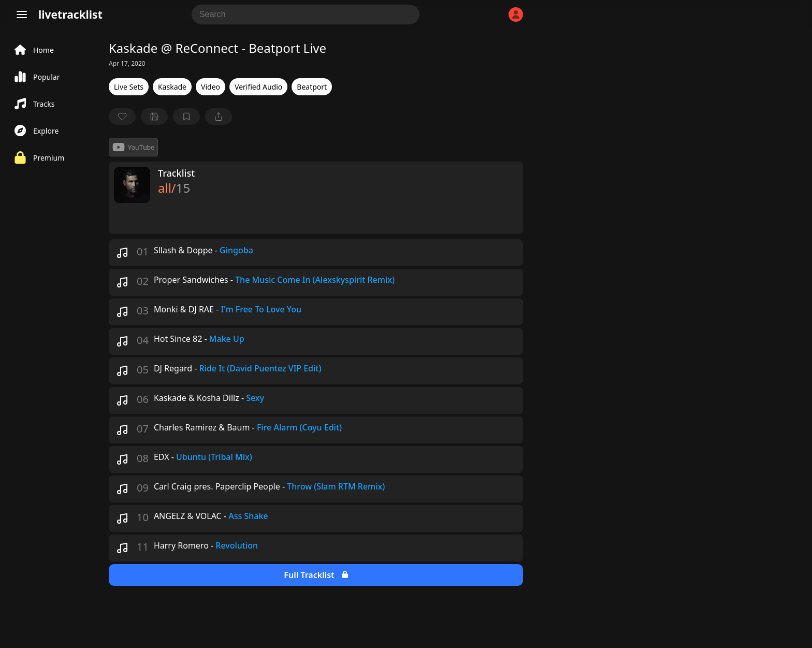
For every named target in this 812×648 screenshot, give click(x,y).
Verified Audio (258, 87)
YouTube (133, 147)
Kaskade (172, 87)
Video (211, 87)
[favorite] (122, 117)
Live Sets (129, 87)
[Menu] (22, 15)
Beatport (312, 87)
